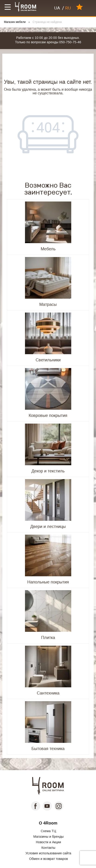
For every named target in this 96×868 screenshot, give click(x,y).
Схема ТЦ (48, 831)
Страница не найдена (47, 22)
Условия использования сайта (48, 853)
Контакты (48, 848)
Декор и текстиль (48, 471)
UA (57, 8)
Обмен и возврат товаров (48, 859)
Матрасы (48, 304)
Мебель (48, 249)
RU (68, 8)
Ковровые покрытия (48, 415)
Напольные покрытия (48, 582)
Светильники (48, 360)
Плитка (48, 638)
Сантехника (48, 693)
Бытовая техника (48, 749)
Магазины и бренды (48, 837)
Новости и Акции (48, 842)
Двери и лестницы (48, 527)
